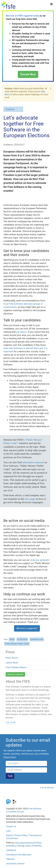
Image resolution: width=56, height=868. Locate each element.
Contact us (11, 826)
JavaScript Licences (15, 864)
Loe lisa (10, 722)
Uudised (10, 109)
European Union (37, 639)
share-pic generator (40, 560)
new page (30, 499)
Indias (19, 846)
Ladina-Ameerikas (33, 846)
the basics (22, 332)
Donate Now (28, 74)
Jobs (8, 831)
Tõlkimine (10, 859)
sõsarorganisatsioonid (25, 843)
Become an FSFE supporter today (22, 16)
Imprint (9, 835)
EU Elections (22, 639)
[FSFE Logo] (8, 5)
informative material (33, 462)
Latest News (12, 663)
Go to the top (48, 788)
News (12, 639)
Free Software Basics (16, 667)
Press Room (12, 658)
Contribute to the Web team (19, 855)
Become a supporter (15, 674)
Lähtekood (11, 850)
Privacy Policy (21, 835)
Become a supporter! (27, 628)
